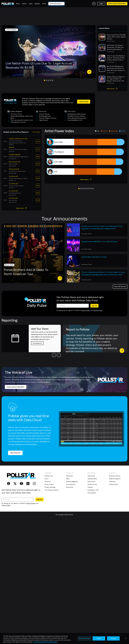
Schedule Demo (56, 4)
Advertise (112, 482)
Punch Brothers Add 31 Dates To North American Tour (26, 272)
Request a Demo (115, 476)
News (68, 479)
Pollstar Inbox (114, 484)
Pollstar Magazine (72, 482)
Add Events (91, 476)
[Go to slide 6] (89, 189)
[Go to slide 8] (93, 189)
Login (101, 4)
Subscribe (69, 476)
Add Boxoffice (92, 479)
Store (47, 479)
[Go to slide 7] (91, 189)
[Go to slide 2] (47, 80)
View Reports (37, 343)
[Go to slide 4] (51, 80)
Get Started (15, 453)
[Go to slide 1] (45, 80)
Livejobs (90, 487)
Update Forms (92, 484)
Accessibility (92, 493)
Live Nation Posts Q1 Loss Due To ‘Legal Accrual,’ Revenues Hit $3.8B (39, 65)
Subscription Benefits (117, 4)
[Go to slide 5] (53, 80)
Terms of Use (98, 310)
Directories (70, 487)
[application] (86, 157)
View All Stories (120, 287)
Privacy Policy (86, 310)
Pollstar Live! (49, 476)
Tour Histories (71, 484)
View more (112, 89)
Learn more (84, 102)
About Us (48, 482)
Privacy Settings (50, 487)
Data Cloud (91, 482)
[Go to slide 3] (49, 80)
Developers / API (93, 490)
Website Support (115, 479)
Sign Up (94, 306)
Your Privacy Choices (52, 490)
